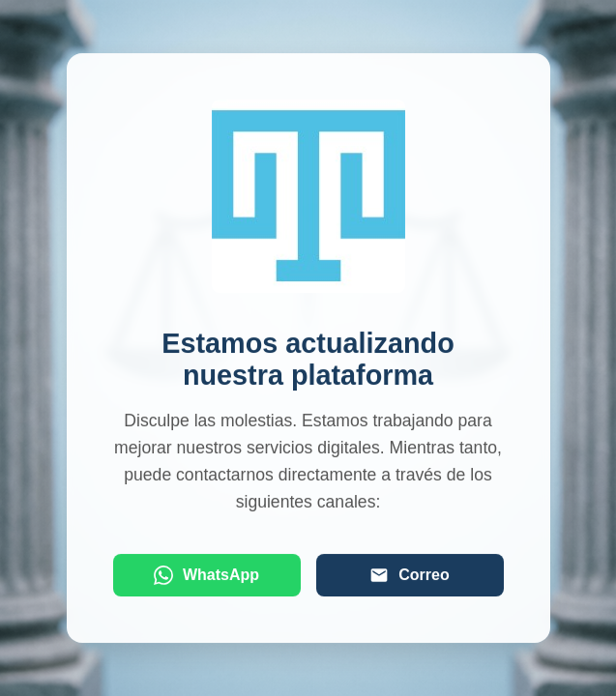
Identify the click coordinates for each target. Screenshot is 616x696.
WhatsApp (206, 576)
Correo (409, 576)
